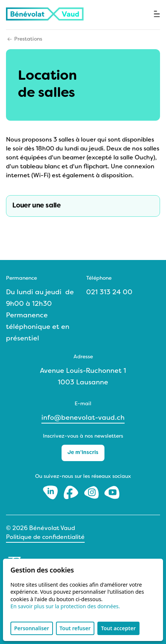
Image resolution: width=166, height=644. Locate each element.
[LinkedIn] (51, 492)
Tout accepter (118, 628)
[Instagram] (92, 492)
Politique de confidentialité (45, 537)
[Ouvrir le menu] (157, 14)
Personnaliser (32, 628)
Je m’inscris (83, 453)
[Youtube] (112, 492)
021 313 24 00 (109, 293)
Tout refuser (75, 628)
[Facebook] (72, 492)
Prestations (28, 39)
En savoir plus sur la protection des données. (65, 606)
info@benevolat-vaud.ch (83, 418)
